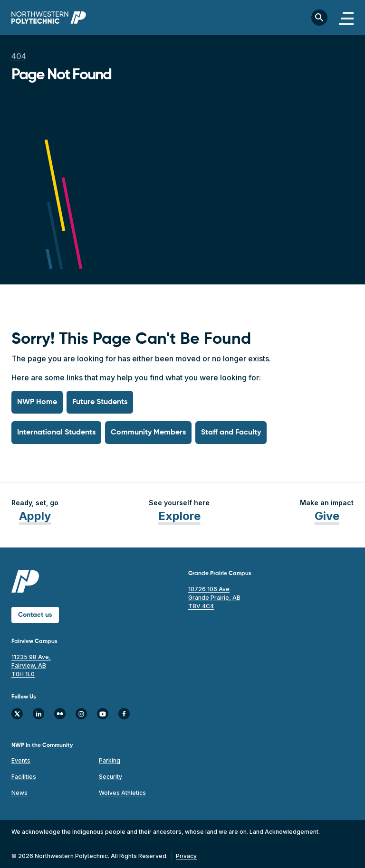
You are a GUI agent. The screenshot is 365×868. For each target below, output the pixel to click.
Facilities (24, 777)
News (19, 793)
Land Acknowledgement (284, 832)
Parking (110, 760)
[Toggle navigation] (346, 18)
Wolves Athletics (122, 793)
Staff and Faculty (231, 433)
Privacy (186, 856)
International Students (56, 433)
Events (21, 760)
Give (327, 516)
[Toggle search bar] (319, 18)
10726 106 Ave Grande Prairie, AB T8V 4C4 (214, 598)
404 (19, 56)
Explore (179, 516)
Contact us (35, 615)
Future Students (100, 402)
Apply (35, 516)
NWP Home (37, 402)
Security (110, 777)
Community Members (148, 433)
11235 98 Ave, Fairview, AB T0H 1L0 (31, 665)
